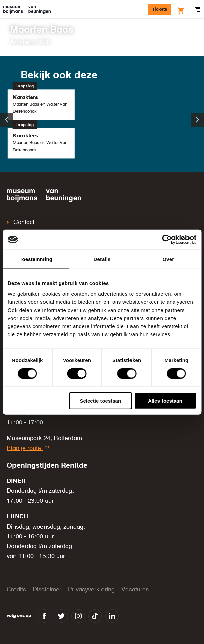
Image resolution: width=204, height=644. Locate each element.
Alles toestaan (165, 400)
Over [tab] (168, 259)
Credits (16, 590)
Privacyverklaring (91, 590)
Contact (21, 222)
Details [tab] (102, 259)
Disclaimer (47, 590)
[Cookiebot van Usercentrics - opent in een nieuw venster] (167, 240)
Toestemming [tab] (36, 259)
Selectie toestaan (101, 400)
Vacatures (135, 590)
